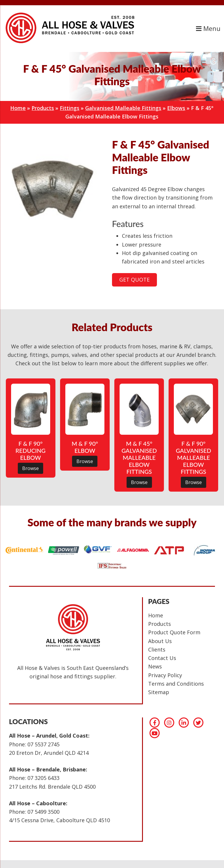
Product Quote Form (174, 632)
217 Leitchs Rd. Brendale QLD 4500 (52, 787)
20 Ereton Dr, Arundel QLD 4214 (49, 753)
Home (18, 108)
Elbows (176, 108)
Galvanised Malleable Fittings (123, 108)
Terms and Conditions (176, 684)
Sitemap (159, 692)
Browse (30, 468)
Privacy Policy (165, 675)
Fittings (70, 108)
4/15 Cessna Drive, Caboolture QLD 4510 (60, 820)
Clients (157, 649)
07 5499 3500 (43, 812)
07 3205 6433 (43, 778)
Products (43, 108)
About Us (160, 641)
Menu (208, 28)
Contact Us (162, 658)
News (155, 666)
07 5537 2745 (43, 744)
